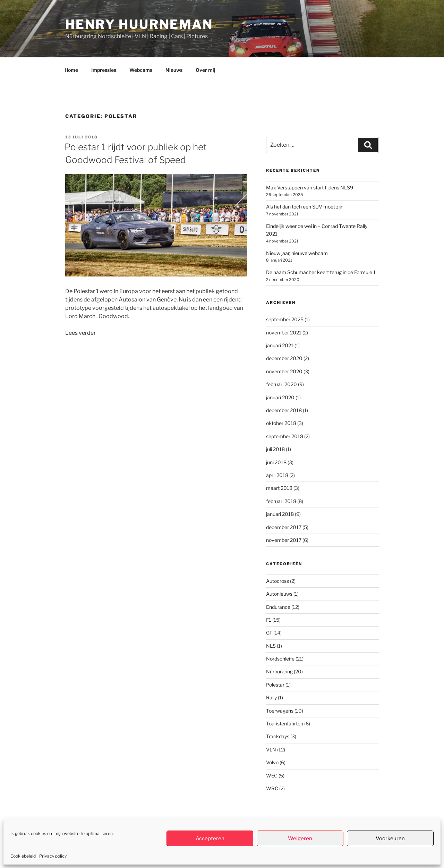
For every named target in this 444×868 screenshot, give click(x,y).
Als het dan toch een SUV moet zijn (305, 207)
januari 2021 (280, 345)
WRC (272, 788)
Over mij (206, 70)
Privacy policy (53, 856)
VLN (271, 750)
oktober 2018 (281, 423)
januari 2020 (280, 397)
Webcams (141, 70)
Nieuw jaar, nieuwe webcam (297, 253)
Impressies (104, 70)
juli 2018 (275, 449)
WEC (272, 776)
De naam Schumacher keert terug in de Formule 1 (321, 272)
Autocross (277, 581)
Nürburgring (279, 671)
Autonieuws (279, 594)
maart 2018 (279, 488)
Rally (271, 697)
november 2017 (284, 540)
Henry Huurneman (139, 24)
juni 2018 (276, 462)
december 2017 (284, 527)
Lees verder (80, 333)
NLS (271, 646)
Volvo (272, 762)
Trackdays (278, 736)
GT (269, 633)
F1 (269, 620)
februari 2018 (281, 501)
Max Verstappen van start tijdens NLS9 (310, 188)
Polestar (275, 685)
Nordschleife (280, 659)
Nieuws (174, 70)
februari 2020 (281, 384)
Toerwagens (280, 711)
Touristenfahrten (285, 724)
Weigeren (300, 839)
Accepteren (210, 839)
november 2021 (284, 333)
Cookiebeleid (23, 856)
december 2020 (284, 358)
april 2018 (277, 475)
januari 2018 (280, 514)
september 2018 (285, 436)
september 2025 (285, 319)
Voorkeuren (390, 839)
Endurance (278, 607)
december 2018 (284, 410)
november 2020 (284, 371)
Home (71, 70)
